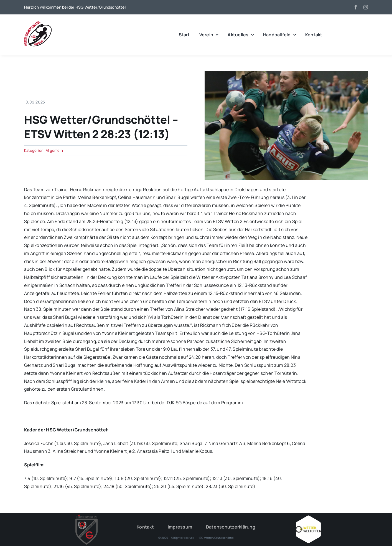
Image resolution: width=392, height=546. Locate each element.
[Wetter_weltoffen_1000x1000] (308, 518)
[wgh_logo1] (38, 22)
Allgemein (54, 150)
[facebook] (356, 7)
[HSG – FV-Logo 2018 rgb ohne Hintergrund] (86, 517)
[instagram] (366, 7)
